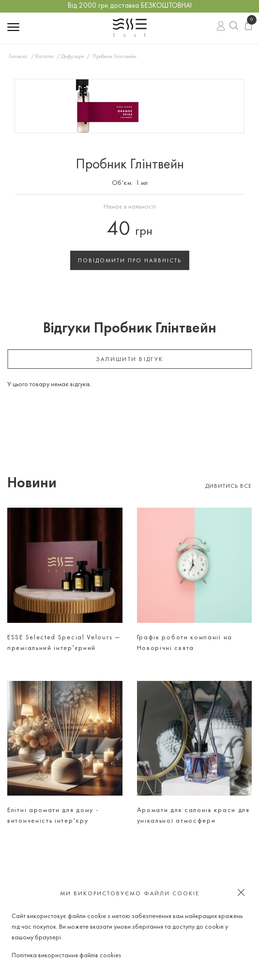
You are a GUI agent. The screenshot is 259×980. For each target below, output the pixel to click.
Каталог (45, 57)
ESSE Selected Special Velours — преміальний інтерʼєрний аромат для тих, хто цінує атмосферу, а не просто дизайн (64, 644)
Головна (18, 57)
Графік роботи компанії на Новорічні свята (185, 643)
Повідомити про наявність (130, 261)
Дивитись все (229, 486)
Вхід (221, 27)
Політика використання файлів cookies (66, 956)
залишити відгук (130, 360)
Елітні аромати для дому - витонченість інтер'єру (53, 816)
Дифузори (73, 57)
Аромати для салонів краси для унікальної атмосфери (193, 816)
